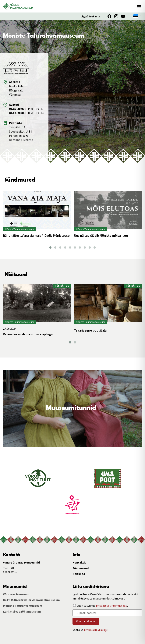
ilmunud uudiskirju (96, 630)
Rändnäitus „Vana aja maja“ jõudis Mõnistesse (36, 236)
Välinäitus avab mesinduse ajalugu (28, 334)
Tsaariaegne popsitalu (90, 330)
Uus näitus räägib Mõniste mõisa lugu (101, 236)
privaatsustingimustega (112, 606)
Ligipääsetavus (91, 16)
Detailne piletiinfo (21, 140)
